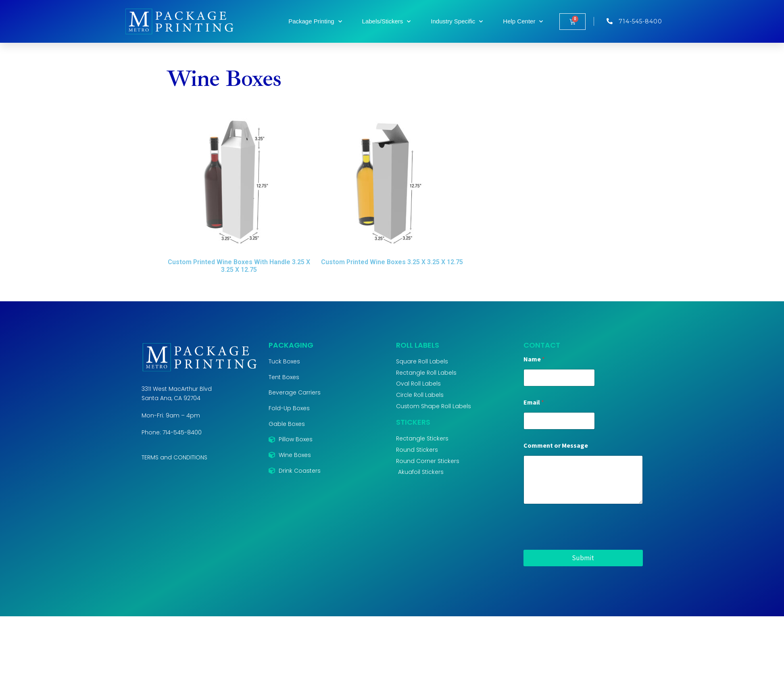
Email (534, 402)
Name (534, 359)
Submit (583, 558)
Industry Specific (457, 22)
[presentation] (585, 544)
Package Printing (315, 22)
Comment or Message (556, 445)
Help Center (523, 22)
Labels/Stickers (387, 22)
